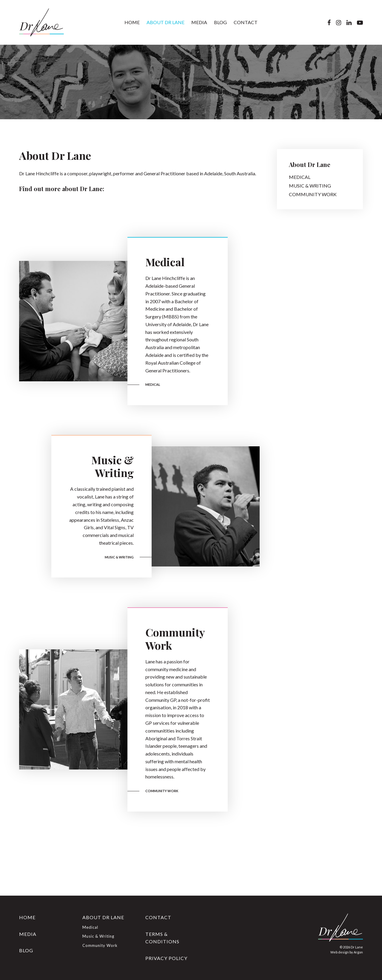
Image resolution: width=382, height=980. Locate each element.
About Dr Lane (165, 22)
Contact (246, 22)
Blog (220, 22)
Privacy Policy (166, 958)
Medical (165, 262)
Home (132, 22)
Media (199, 22)
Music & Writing (113, 466)
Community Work (175, 638)
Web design (340, 952)
